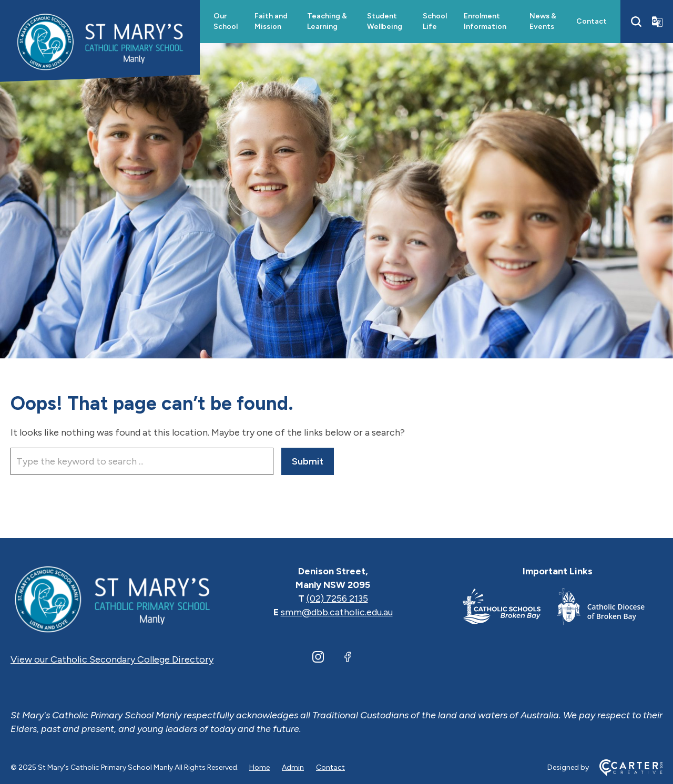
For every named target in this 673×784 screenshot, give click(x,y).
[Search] (636, 22)
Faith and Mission (271, 21)
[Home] (112, 599)
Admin (293, 767)
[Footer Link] (510, 609)
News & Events (543, 21)
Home (259, 767)
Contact (592, 21)
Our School (226, 21)
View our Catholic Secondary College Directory (112, 659)
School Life (435, 21)
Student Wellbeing (385, 21)
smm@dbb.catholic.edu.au (337, 612)
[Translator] (657, 22)
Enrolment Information (485, 21)
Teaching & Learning (327, 21)
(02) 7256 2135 (337, 599)
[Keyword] (142, 461)
